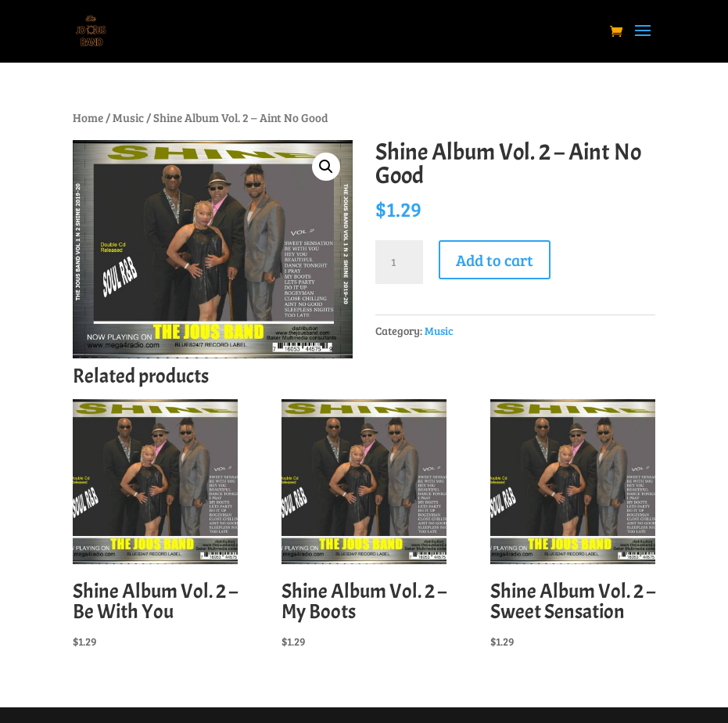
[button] (326, 167)
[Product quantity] (399, 262)
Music (128, 117)
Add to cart (495, 260)
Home (88, 117)
